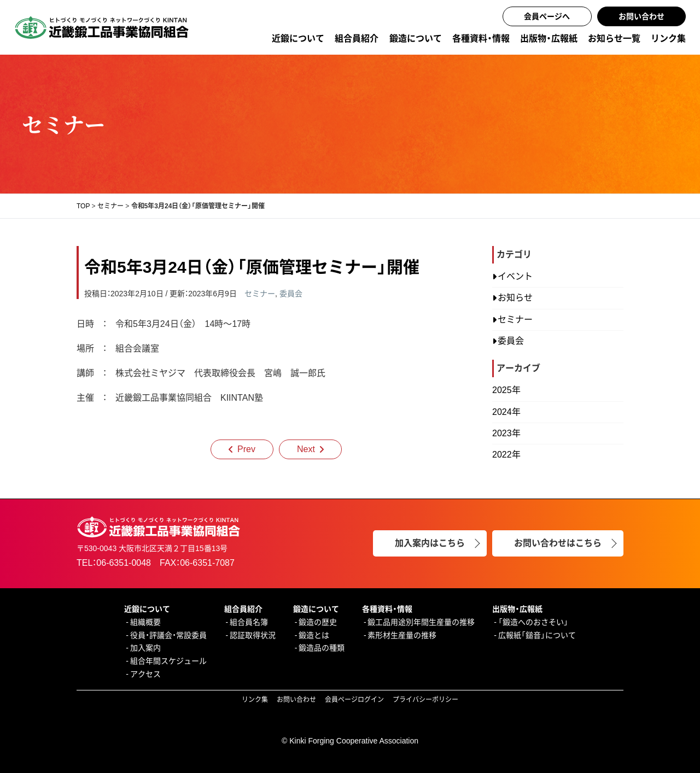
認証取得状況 (253, 635)
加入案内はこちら (430, 543)
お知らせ (515, 298)
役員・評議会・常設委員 (168, 635)
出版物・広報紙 (549, 39)
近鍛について (298, 39)
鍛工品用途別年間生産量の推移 (421, 622)
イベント (515, 276)
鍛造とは (314, 635)
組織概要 (145, 622)
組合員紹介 (357, 39)
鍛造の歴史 (318, 622)
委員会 (291, 294)
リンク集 (668, 39)
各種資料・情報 (481, 39)
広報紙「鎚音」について (537, 635)
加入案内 (145, 648)
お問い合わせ (641, 16)
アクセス (145, 674)
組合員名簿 (249, 622)
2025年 (506, 390)
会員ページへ (547, 16)
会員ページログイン (354, 700)
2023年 (506, 433)
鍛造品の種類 (322, 648)
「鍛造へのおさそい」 (533, 622)
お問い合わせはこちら (558, 543)
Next (306, 449)
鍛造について (416, 39)
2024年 (506, 412)
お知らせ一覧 (614, 39)
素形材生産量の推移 (402, 635)
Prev (246, 449)
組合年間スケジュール (168, 661)
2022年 (506, 455)
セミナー (260, 294)
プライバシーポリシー (425, 700)
